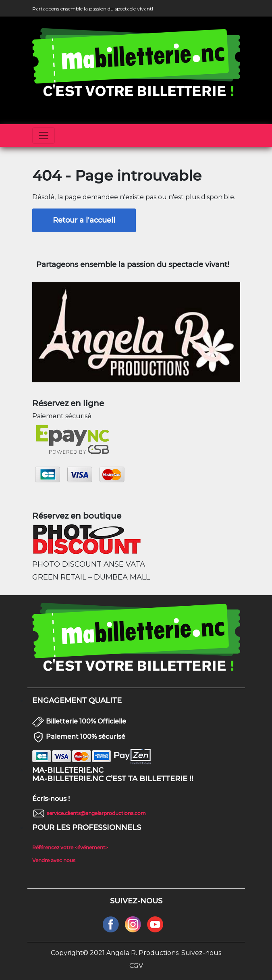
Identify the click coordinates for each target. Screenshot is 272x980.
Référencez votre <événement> (70, 848)
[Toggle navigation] (44, 136)
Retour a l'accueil (84, 220)
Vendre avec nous (54, 860)
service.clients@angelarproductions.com (96, 813)
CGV (136, 966)
